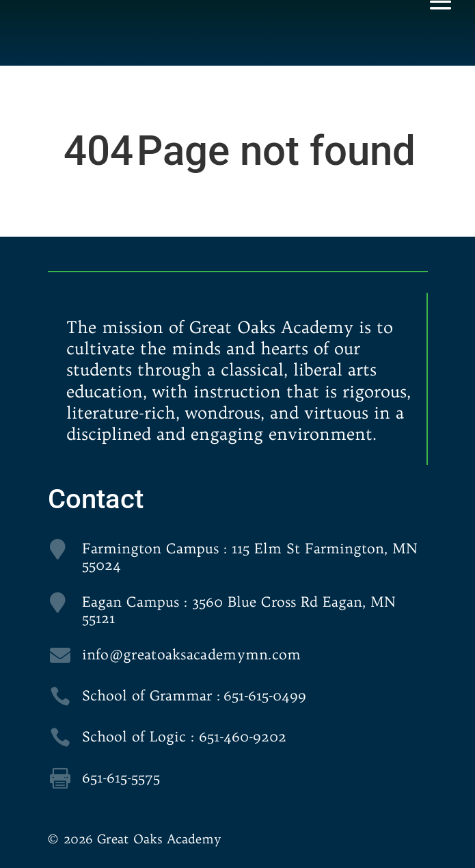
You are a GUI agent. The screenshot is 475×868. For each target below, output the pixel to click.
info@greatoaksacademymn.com (192, 654)
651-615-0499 (265, 695)
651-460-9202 (243, 736)
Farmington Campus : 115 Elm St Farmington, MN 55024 (250, 556)
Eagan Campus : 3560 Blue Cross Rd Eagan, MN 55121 (239, 610)
